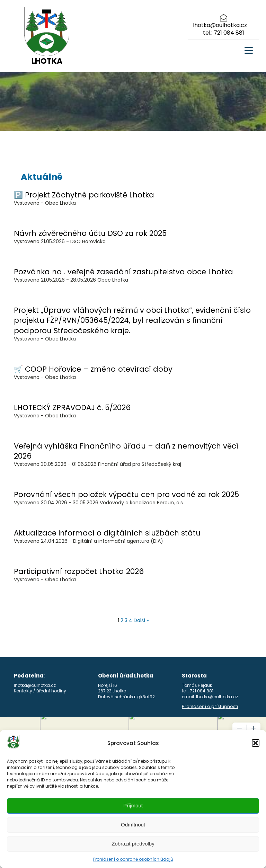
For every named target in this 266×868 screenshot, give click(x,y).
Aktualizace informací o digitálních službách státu (107, 533)
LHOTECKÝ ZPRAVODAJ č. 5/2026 (72, 408)
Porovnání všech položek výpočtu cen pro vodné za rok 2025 (126, 494)
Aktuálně (42, 177)
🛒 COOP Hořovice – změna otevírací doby (93, 369)
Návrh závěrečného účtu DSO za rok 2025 (90, 233)
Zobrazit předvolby (133, 844)
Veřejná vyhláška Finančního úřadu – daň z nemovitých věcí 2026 (126, 451)
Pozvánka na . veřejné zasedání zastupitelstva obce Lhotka (123, 272)
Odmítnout (133, 825)
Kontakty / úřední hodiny (40, 691)
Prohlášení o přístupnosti (210, 707)
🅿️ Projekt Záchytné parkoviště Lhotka (84, 195)
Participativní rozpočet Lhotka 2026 (79, 571)
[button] (256, 743)
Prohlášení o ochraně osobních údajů (133, 859)
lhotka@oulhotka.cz (220, 25)
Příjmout (133, 805)
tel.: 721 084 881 (224, 33)
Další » (141, 620)
